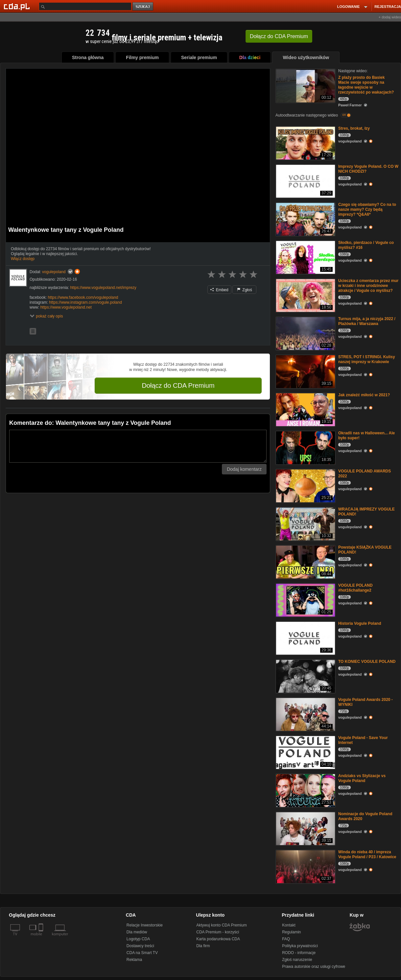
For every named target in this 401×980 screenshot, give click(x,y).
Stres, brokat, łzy (354, 128)
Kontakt (289, 925)
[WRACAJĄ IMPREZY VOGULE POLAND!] (305, 523)
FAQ (286, 939)
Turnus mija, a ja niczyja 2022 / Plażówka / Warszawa (367, 321)
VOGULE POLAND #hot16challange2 (355, 588)
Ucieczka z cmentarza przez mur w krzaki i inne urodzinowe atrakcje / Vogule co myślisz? (368, 286)
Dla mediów (137, 932)
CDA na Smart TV (142, 953)
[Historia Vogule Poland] (305, 638)
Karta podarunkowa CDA (218, 939)
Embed (219, 290)
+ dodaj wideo (390, 17)
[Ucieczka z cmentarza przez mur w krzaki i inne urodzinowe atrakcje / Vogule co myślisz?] (305, 295)
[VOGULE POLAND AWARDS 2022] (305, 485)
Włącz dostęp (23, 259)
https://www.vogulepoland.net (66, 307)
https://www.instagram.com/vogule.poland (85, 302)
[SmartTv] (42, 938)
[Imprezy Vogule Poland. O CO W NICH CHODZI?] (305, 181)
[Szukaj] (85, 6)
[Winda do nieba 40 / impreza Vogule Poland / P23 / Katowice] (305, 866)
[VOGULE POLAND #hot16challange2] (305, 600)
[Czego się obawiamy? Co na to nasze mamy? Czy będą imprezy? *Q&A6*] (305, 219)
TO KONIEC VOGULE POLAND (367, 662)
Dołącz (279, 36)
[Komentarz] (138, 446)
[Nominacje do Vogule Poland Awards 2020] (305, 828)
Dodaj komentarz (244, 469)
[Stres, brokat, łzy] (305, 143)
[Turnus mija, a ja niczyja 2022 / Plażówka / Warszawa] (305, 333)
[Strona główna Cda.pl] (18, 6)
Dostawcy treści (140, 946)
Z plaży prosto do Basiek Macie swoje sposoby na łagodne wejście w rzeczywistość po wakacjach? (366, 85)
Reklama (134, 960)
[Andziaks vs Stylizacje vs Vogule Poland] (305, 790)
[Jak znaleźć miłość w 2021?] (305, 409)
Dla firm (203, 946)
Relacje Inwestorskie (145, 925)
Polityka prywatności (300, 946)
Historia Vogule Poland (360, 623)
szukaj (143, 7)
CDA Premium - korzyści (218, 932)
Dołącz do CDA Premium (178, 385)
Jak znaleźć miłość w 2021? (364, 395)
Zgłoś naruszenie (297, 960)
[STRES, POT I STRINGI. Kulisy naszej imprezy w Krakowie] (305, 371)
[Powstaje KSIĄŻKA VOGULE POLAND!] (305, 562)
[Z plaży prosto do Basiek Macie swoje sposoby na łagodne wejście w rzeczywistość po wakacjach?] (305, 85)
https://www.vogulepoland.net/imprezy (103, 288)
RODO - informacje (299, 953)
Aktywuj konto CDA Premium (221, 925)
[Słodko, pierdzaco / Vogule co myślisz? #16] (305, 257)
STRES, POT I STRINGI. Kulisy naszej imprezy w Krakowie (367, 359)
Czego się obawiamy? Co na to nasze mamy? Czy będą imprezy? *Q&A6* (367, 209)
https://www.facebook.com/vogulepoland (83, 297)
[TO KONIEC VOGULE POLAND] (305, 676)
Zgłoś (245, 290)
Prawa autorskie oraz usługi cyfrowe (314, 967)
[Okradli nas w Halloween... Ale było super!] (305, 447)
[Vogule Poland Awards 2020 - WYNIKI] (305, 714)
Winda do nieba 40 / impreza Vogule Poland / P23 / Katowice (367, 854)
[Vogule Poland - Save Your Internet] (305, 752)
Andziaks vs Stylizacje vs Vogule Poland (362, 778)
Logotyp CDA (138, 939)
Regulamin (291, 932)
